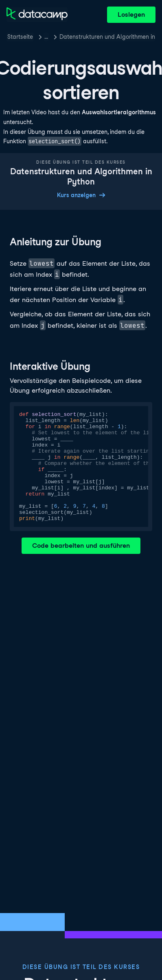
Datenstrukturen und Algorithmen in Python (107, 37)
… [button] (46, 37)
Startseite (20, 37)
